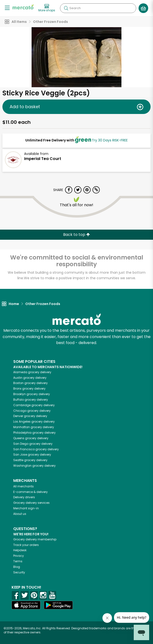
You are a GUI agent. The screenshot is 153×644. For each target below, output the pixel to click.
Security (19, 572)
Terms (18, 561)
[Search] (98, 8)
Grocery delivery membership (35, 539)
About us (20, 514)
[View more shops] (47, 8)
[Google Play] (58, 605)
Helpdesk (20, 550)
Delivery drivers (24, 497)
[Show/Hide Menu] (7, 8)
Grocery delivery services (31, 503)
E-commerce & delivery (30, 492)
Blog (17, 567)
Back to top (76, 235)
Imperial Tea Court (43, 159)
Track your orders (26, 545)
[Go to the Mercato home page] (23, 7)
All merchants (23, 486)
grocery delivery (32, 372)
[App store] (26, 605)
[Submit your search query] (66, 8)
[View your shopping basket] (143, 8)
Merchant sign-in (26, 508)
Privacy (19, 556)
